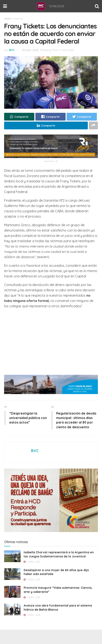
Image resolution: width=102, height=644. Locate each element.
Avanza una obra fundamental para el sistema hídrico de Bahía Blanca (58, 608)
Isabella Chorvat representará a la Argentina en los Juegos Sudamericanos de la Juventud (59, 555)
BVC (12, 50)
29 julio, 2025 (30, 50)
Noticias (19, 19)
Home (7, 19)
